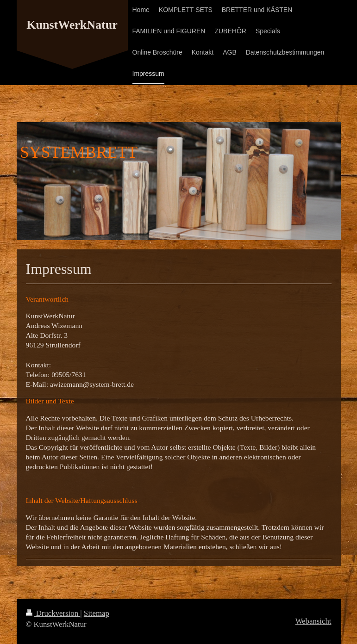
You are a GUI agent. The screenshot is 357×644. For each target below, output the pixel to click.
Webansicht (313, 621)
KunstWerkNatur (72, 25)
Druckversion (53, 613)
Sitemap (97, 613)
